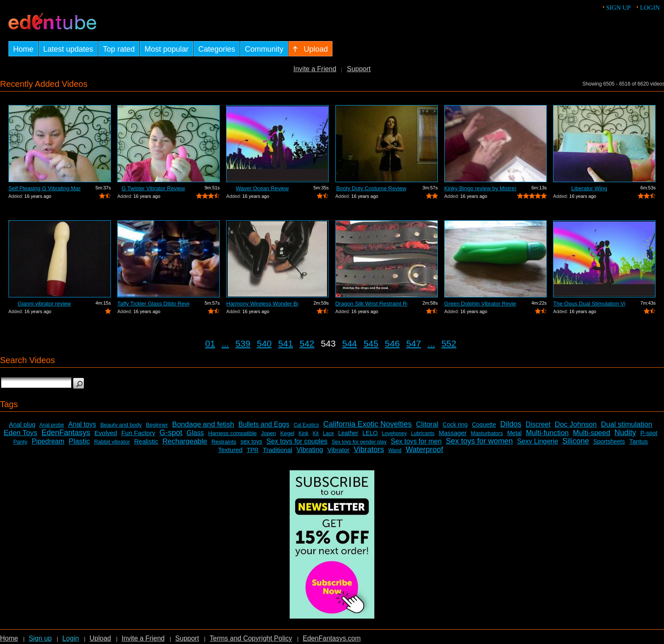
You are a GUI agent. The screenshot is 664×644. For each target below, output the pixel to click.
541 (286, 343)
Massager (453, 433)
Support (359, 69)
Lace (328, 433)
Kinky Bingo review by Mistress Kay (480, 188)
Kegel (287, 433)
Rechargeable (185, 441)
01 (210, 343)
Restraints (224, 442)
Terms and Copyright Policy (251, 638)
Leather (348, 433)
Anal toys (82, 424)
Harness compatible (232, 433)
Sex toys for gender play (359, 442)
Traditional (278, 450)
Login (650, 8)
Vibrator (338, 450)
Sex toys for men (416, 441)
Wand (395, 450)
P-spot (649, 433)
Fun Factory (138, 433)
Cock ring (455, 425)
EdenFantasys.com (332, 638)
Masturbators (487, 433)
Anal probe (52, 425)
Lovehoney (394, 433)
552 (449, 343)
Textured (230, 450)
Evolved (106, 433)
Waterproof (424, 450)
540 (264, 343)
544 (350, 343)
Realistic (146, 441)
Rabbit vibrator (112, 442)
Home (9, 638)
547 (414, 343)
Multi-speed (592, 433)
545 (371, 343)
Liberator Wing (589, 188)
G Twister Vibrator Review (153, 188)
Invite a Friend (315, 69)
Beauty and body (121, 425)
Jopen (268, 433)
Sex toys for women (479, 441)
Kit (315, 433)
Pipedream (48, 441)
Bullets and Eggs (264, 424)
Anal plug (22, 424)
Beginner (157, 425)
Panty (20, 442)
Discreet (538, 424)
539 (243, 343)
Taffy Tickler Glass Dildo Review (153, 304)
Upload (100, 638)
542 (307, 343)
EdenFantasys (66, 433)
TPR (253, 450)
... (225, 343)
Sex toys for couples (297, 441)
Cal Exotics (306, 425)
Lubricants (423, 433)
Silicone (576, 441)
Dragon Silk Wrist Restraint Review (371, 304)
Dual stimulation (627, 424)
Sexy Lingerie (538, 441)
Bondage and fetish (203, 424)
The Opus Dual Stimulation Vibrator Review (589, 304)
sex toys (251, 441)
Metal (515, 433)
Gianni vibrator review (44, 304)
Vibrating (310, 450)
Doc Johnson (576, 424)
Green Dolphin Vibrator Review (480, 304)
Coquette (484, 425)
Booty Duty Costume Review (371, 188)
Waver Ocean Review (262, 188)
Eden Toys (21, 433)
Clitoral (427, 424)
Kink (303, 433)
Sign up (618, 8)
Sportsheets (609, 441)
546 (392, 343)
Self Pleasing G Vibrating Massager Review (44, 188)
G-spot (171, 433)
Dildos (511, 424)
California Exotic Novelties (367, 424)
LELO (370, 433)
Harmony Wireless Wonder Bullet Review (262, 304)
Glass (195, 433)
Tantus (639, 441)
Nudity (625, 433)
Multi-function (547, 433)
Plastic (79, 441)
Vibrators (369, 450)
